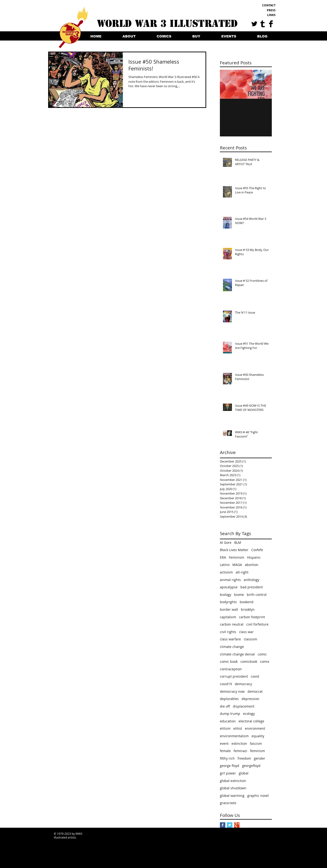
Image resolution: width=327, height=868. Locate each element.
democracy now (232, 691)
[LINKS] (260, 15)
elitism (225, 728)
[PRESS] (260, 10)
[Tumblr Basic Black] (263, 24)
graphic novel (258, 796)
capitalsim (228, 617)
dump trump (230, 714)
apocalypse (229, 587)
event (224, 743)
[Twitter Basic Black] (254, 24)
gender (260, 758)
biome (239, 595)
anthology (252, 580)
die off (225, 706)
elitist (238, 728)
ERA (223, 557)
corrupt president (234, 676)
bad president (252, 587)
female (225, 751)
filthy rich (227, 758)
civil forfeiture (257, 624)
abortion (252, 565)
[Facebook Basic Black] (271, 24)
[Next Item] (264, 84)
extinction (239, 743)
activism (226, 572)
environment (255, 728)
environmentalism (234, 736)
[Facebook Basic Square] (223, 825)
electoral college (251, 721)
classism (250, 639)
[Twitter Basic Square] (230, 825)
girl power (228, 773)
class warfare (230, 639)
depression (250, 699)
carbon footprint (252, 617)
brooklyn (248, 609)
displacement (244, 706)
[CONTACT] (260, 5)
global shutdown (233, 788)
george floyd (230, 766)
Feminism (237, 557)
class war (246, 632)
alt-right (242, 572)
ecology (249, 714)
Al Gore (226, 542)
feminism (258, 751)
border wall (229, 609)
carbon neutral (232, 624)
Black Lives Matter (234, 550)
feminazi (240, 751)
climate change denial (237, 654)
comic (262, 654)
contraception (231, 669)
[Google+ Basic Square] (237, 825)
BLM (238, 542)
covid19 (226, 684)
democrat (255, 691)
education (228, 721)
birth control (257, 595)
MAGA (237, 565)
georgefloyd (251, 766)
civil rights (228, 632)
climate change (232, 647)
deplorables (229, 699)
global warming (232, 796)
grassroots (228, 803)
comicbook (249, 661)
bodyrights (228, 602)
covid (255, 676)
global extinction (233, 781)
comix (265, 661)
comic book (229, 661)
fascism (256, 743)
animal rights (230, 580)
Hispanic (254, 557)
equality (258, 736)
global (244, 773)
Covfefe (257, 550)
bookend (247, 602)
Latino (225, 565)
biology (226, 595)
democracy (243, 684)
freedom (244, 758)
